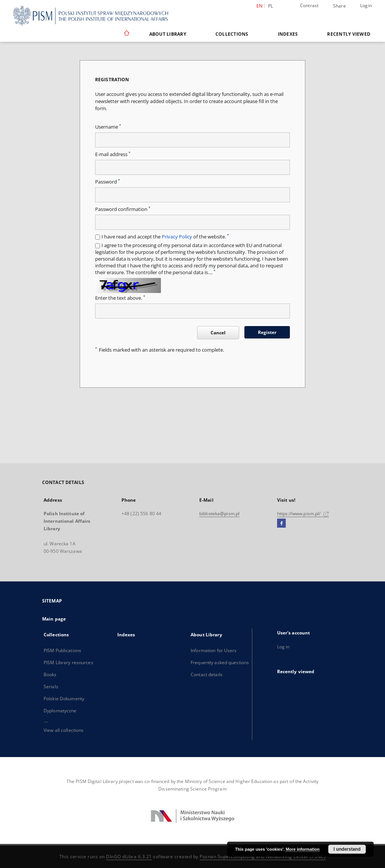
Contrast (309, 5)
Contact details (207, 675)
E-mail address (113, 154)
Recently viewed (349, 34)
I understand (347, 849)
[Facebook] (281, 524)
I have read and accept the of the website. (165, 237)
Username (108, 127)
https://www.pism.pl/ (303, 514)
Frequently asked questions (220, 662)
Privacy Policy (177, 237)
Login (366, 5)
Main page (54, 619)
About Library (168, 34)
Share (340, 6)
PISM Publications (62, 650)
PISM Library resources (68, 662)
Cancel (218, 333)
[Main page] (126, 34)
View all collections (64, 730)
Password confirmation (123, 209)
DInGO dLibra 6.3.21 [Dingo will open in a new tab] (129, 857)
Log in (283, 647)
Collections (232, 34)
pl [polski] (271, 6)
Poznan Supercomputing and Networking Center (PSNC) (263, 857)
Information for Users (214, 650)
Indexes (288, 34)
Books (50, 675)
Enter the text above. (120, 298)
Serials (51, 687)
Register (267, 332)
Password (108, 182)
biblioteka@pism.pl (219, 514)
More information (303, 849)
